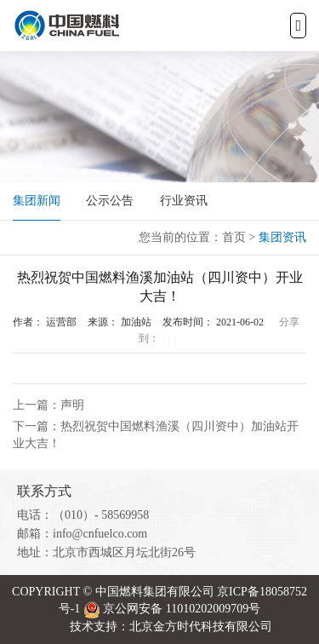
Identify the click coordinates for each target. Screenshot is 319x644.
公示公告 (110, 201)
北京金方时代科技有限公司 (201, 627)
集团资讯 (282, 237)
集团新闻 (37, 201)
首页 (234, 237)
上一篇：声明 (48, 405)
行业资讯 (184, 201)
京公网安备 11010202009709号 (182, 609)
